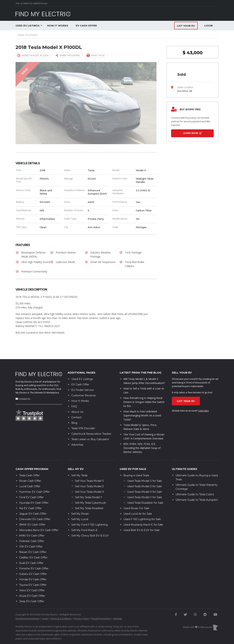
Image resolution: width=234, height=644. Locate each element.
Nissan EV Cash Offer (33, 541)
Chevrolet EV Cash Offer (35, 508)
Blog (74, 412)
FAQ (74, 395)
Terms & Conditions (61, 607)
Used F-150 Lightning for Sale (142, 508)
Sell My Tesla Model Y (89, 486)
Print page (96, 55)
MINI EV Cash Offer (32, 524)
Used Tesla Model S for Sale (145, 470)
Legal (45, 607)
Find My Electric (24, 370)
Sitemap (118, 607)
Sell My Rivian (80, 503)
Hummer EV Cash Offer (34, 481)
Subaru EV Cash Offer (33, 563)
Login (208, 26)
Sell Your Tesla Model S (89, 470)
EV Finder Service (83, 379)
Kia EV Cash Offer (30, 497)
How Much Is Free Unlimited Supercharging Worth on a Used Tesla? (142, 404)
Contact (76, 406)
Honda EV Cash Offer (33, 568)
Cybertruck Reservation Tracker (91, 423)
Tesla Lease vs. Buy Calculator (90, 428)
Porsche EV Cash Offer (34, 557)
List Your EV (186, 390)
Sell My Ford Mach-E (84, 519)
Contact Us (24, 388)
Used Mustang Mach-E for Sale (143, 514)
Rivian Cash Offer (30, 470)
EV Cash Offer (86, 26)
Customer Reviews (83, 385)
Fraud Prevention (101, 607)
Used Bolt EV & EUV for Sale (141, 519)
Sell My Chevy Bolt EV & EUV (90, 524)
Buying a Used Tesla (136, 464)
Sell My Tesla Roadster (89, 497)
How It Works (58, 26)
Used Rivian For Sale (136, 497)
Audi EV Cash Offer (31, 552)
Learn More (192, 133)
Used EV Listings (28, 26)
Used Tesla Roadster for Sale (145, 492)
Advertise (77, 434)
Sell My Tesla (79, 464)
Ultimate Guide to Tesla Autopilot (197, 489)
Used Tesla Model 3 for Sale (144, 475)
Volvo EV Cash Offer (32, 579)
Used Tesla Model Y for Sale (145, 486)
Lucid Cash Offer (30, 475)
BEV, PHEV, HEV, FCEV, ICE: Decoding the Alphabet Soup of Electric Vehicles (142, 437)
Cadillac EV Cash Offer (33, 546)
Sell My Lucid (80, 508)
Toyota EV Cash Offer (33, 574)
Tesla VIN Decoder (83, 417)
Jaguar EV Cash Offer (33, 503)
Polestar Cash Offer (32, 530)
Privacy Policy (82, 607)
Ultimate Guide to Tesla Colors (195, 483)
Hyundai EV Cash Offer (34, 492)
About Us (77, 401)
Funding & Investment (28, 607)
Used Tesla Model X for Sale (145, 481)
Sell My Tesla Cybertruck (90, 492)
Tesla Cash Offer (29, 464)
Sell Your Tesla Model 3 (89, 475)
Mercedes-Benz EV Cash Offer (39, 519)
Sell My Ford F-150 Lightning (89, 514)
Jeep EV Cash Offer (32, 590)
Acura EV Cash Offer (32, 585)
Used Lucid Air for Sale (138, 503)
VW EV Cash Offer (31, 535)
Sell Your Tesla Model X (89, 481)
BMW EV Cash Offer (32, 514)
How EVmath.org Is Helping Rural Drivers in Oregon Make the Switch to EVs (144, 391)
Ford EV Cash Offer (31, 486)
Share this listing (68, 55)
